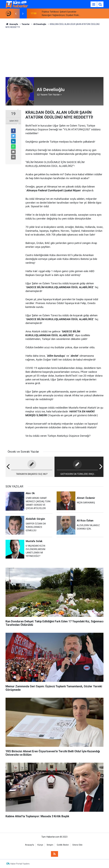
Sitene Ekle (77, 845)
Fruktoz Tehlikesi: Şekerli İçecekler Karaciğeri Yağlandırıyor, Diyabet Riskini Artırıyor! (61, 14)
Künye (40, 845)
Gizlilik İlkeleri (63, 845)
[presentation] (16, 14)
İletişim (50, 845)
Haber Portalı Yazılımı (20, 864)
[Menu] (94, 4)
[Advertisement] (54, 53)
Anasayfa (30, 845)
